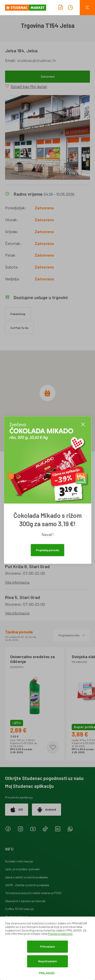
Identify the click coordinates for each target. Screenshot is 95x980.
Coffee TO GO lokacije (20, 909)
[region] (48, 401)
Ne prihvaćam (48, 961)
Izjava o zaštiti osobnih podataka (26, 877)
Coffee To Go (20, 328)
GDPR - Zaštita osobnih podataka (27, 885)
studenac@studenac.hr (36, 60)
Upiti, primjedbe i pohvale (22, 869)
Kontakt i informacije (19, 861)
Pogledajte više (72, 635)
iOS (17, 810)
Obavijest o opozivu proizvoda (25, 901)
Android (46, 810)
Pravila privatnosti (60, 933)
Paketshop (18, 314)
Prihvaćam (48, 946)
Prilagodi (47, 973)
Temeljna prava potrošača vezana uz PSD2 (33, 893)
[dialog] (48, 948)
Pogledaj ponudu (48, 550)
